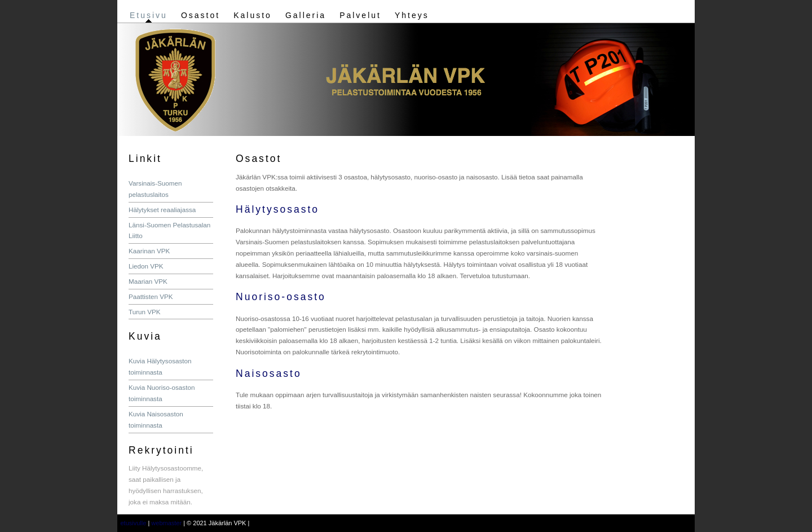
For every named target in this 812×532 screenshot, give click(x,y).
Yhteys (412, 16)
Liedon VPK (146, 266)
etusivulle (134, 523)
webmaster (166, 523)
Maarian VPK (148, 281)
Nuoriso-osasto (281, 297)
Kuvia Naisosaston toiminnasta (156, 419)
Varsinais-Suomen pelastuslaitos (155, 189)
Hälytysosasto (277, 209)
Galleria (306, 16)
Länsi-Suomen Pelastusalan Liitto (169, 230)
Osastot (200, 16)
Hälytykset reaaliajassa (162, 210)
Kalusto (253, 16)
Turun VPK (145, 312)
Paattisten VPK (151, 296)
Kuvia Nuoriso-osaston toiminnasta (162, 393)
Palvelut (360, 16)
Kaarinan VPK (149, 251)
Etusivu (149, 16)
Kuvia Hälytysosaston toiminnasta (160, 366)
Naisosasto (269, 373)
